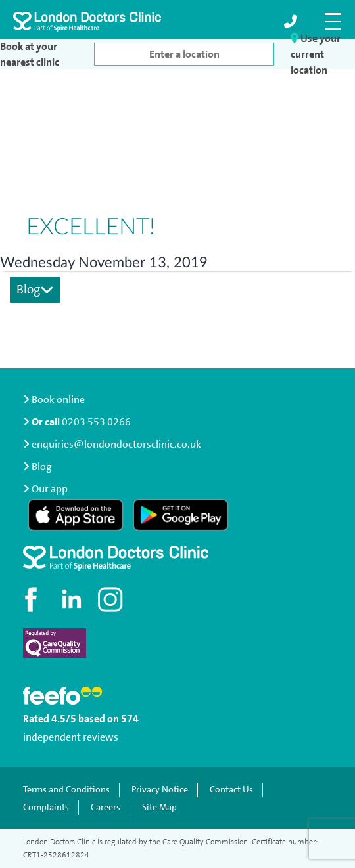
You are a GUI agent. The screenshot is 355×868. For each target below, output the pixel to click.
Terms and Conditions (66, 790)
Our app (50, 489)
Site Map (159, 807)
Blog (35, 290)
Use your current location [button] (316, 54)
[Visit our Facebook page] (33, 599)
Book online (54, 400)
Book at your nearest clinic (30, 54)
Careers (106, 807)
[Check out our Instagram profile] (112, 599)
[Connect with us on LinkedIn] (72, 599)
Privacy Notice (160, 790)
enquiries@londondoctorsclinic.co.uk (112, 444)
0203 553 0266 (96, 422)
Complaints (46, 807)
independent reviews (71, 737)
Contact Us (231, 790)
